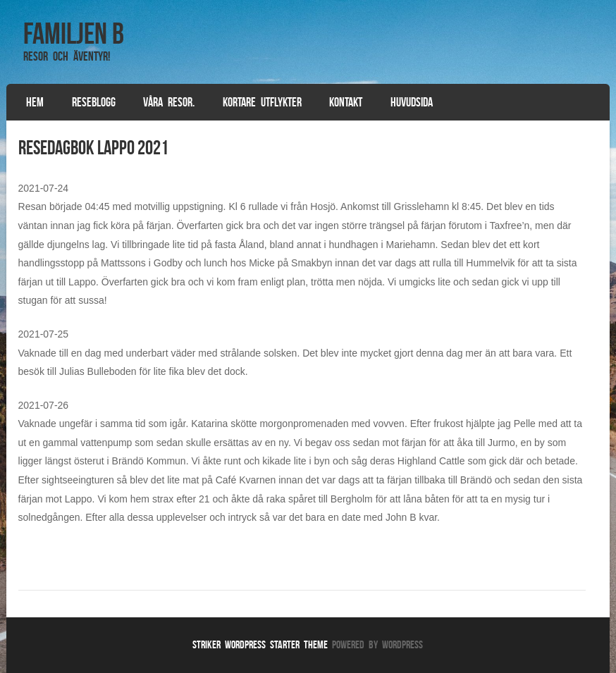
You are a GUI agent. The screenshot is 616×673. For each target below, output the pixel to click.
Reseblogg (94, 102)
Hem (35, 102)
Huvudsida (412, 102)
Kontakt (346, 102)
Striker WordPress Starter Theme (260, 644)
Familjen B (74, 33)
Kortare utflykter (262, 102)
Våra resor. (169, 102)
